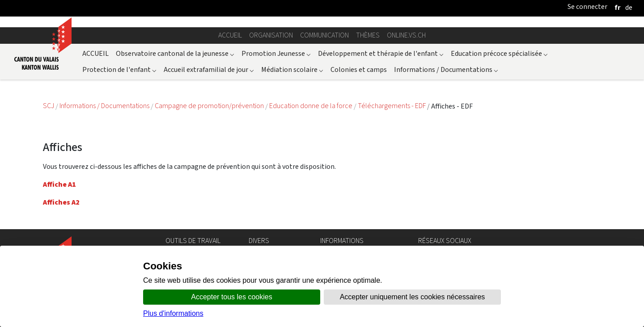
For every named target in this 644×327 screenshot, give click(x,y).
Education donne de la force (311, 106)
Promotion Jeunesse (276, 53)
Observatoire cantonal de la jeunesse (175, 53)
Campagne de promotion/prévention (210, 106)
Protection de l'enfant (119, 69)
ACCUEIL (95, 53)
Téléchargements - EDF (392, 106)
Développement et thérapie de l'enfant (381, 53)
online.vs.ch (406, 35)
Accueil (230, 35)
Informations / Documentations (446, 69)
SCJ (49, 106)
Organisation (271, 35)
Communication (324, 35)
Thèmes (368, 35)
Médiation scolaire (292, 69)
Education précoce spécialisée (499, 53)
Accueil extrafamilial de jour (209, 69)
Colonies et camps (359, 69)
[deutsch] (629, 7)
